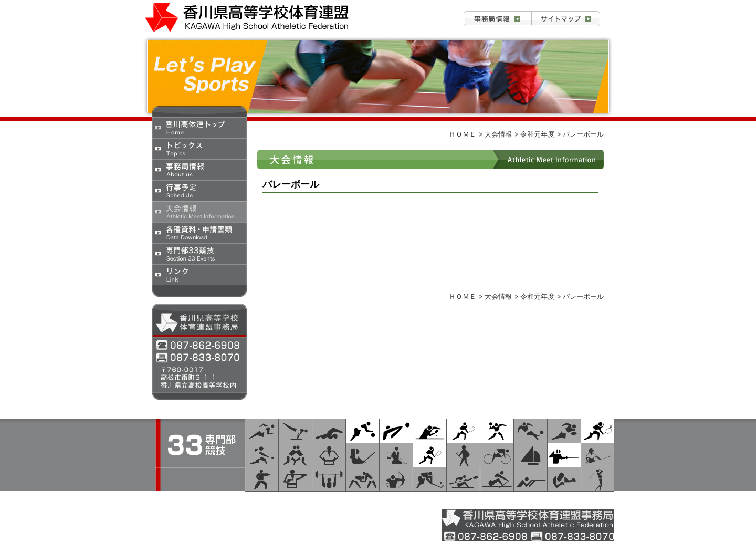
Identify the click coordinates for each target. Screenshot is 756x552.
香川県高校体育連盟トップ (199, 127)
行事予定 (199, 190)
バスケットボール (363, 431)
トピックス (199, 148)
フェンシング (564, 455)
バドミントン (598, 431)
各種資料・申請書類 (199, 232)
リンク (199, 274)
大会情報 (199, 211)
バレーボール (396, 431)
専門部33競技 (199, 253)
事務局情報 (498, 19)
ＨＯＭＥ (463, 134)
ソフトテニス (463, 431)
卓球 (430, 431)
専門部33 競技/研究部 (511, 498)
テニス (430, 455)
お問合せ (566, 19)
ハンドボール (497, 431)
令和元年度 (537, 134)
